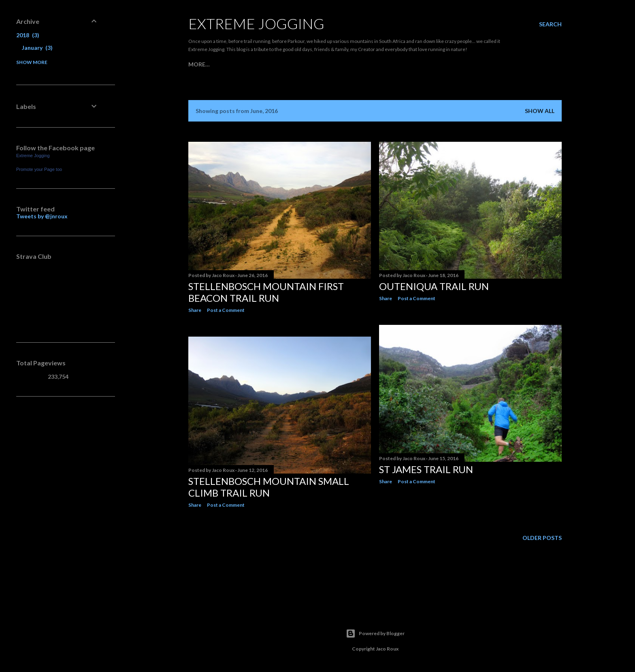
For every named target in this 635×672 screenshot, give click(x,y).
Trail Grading (309, 64)
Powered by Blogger (375, 634)
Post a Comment (226, 310)
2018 (28, 35)
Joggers (223, 64)
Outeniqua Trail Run (434, 286)
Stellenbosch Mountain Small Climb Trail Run (269, 487)
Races (250, 64)
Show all (540, 111)
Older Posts (542, 538)
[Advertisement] (58, 534)
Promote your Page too (39, 169)
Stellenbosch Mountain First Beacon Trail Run (266, 292)
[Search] (550, 24)
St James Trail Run (426, 469)
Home (197, 64)
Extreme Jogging (256, 23)
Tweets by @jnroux (42, 216)
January (37, 48)
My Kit (273, 64)
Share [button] (195, 310)
